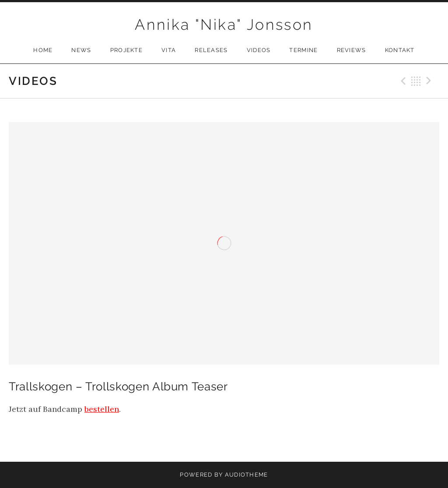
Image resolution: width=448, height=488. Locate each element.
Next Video (430, 81)
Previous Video (402, 81)
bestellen (102, 409)
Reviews (352, 50)
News (81, 50)
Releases (211, 50)
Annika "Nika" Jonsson (224, 25)
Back (416, 81)
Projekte (126, 50)
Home (43, 50)
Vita (169, 50)
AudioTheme (247, 475)
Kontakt (400, 50)
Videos (259, 50)
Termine (303, 50)
